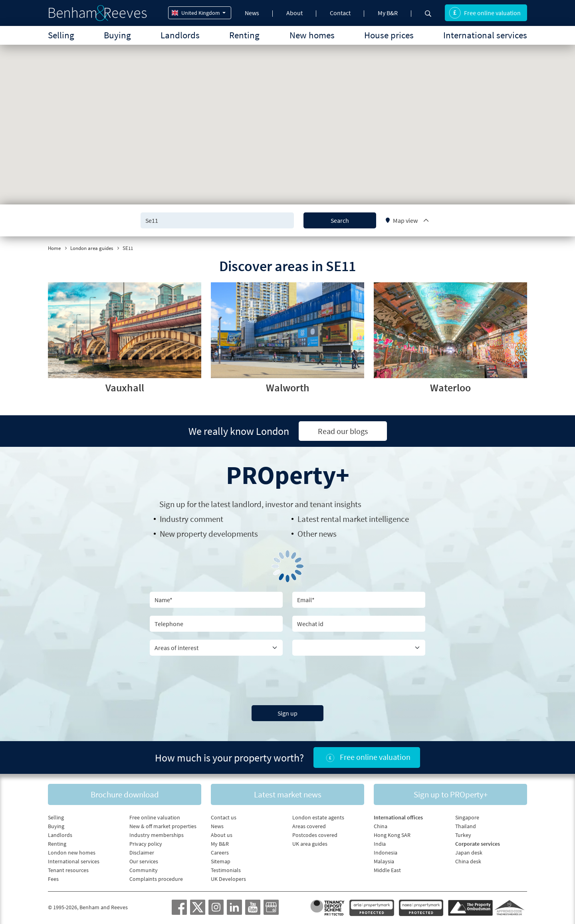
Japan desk (469, 853)
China (381, 826)
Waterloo (450, 388)
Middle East (387, 870)
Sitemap (221, 861)
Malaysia (384, 861)
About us (222, 835)
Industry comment (191, 519)
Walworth (288, 388)
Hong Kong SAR (392, 835)
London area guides (92, 248)
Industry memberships (157, 835)
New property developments (209, 534)
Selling (61, 35)
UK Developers (228, 879)
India (380, 844)
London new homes (72, 853)
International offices (398, 817)
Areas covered (309, 826)
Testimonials (226, 870)
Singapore (467, 817)
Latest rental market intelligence (353, 519)
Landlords (180, 35)
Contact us (224, 817)
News (252, 13)
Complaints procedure (156, 879)
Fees (53, 879)
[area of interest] (216, 648)
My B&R (388, 13)
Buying (117, 35)
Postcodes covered (315, 835)
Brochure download (125, 794)
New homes (312, 35)
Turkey (463, 835)
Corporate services (478, 844)
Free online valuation (485, 13)
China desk (468, 861)
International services (485, 35)
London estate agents (318, 817)
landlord (247, 504)
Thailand (466, 826)
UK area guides (310, 844)
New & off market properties (163, 826)
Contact (340, 13)
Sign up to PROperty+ (451, 794)
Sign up (287, 713)
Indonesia (386, 853)
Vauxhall (125, 388)
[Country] (359, 648)
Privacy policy (146, 844)
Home (54, 248)
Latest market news (288, 794)
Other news (317, 534)
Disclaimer (142, 853)
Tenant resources (68, 870)
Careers (220, 853)
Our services (144, 861)
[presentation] (287, 679)
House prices (389, 35)
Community (144, 870)
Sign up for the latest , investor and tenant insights (260, 504)
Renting (244, 35)
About (294, 13)
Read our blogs (343, 431)
